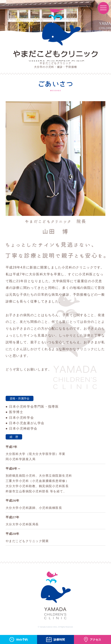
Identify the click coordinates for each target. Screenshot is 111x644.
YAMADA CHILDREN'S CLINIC (56, 597)
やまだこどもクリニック (55, 35)
